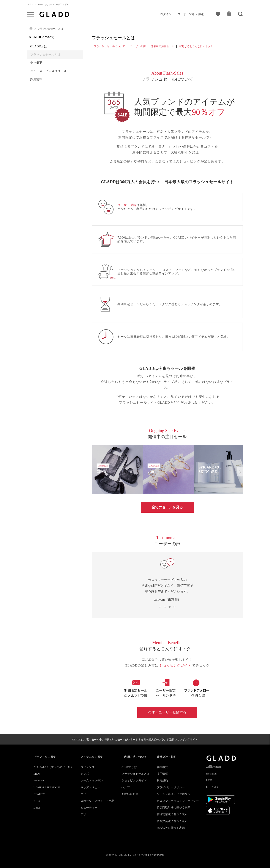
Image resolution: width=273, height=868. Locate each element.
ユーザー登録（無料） (192, 14)
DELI (37, 808)
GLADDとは (39, 46)
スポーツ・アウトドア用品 (97, 801)
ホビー (85, 794)
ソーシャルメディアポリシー (175, 794)
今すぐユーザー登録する (167, 712)
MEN (37, 774)
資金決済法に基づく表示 (172, 821)
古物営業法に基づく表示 (172, 814)
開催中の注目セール (163, 46)
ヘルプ (126, 787)
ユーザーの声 (138, 46)
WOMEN (39, 780)
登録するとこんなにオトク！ (196, 46)
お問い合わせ (130, 794)
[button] (240, 472)
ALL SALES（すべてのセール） (53, 767)
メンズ (85, 774)
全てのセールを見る (167, 507)
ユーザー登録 (127, 205)
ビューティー (89, 808)
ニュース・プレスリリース (48, 71)
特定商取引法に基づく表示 (174, 808)
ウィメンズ (88, 767)
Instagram (212, 774)
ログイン (166, 14)
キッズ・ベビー (90, 787)
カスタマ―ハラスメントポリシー (178, 801)
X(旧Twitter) (213, 767)
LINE (209, 780)
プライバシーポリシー (171, 787)
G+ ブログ (212, 787)
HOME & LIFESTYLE (47, 787)
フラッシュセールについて (109, 46)
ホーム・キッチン (92, 780)
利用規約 (162, 780)
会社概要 (36, 63)
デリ (83, 814)
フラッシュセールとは (45, 55)
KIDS (37, 801)
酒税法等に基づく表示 (171, 828)
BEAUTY (39, 794)
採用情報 (36, 79)
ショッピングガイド (176, 665)
